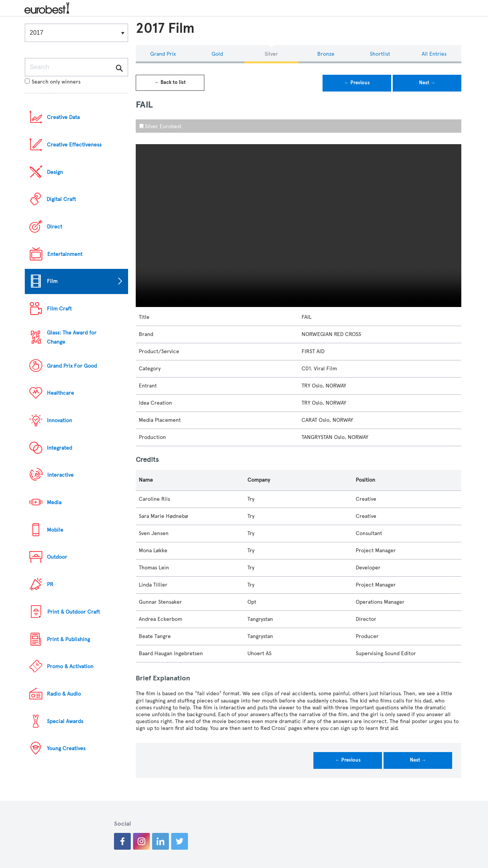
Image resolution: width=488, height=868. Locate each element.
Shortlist (380, 54)
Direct (55, 227)
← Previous (357, 83)
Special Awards (65, 721)
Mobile (55, 530)
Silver (271, 54)
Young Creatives (66, 748)
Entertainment (65, 254)
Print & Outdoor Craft (74, 612)
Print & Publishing (68, 639)
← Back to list (170, 82)
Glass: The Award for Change (72, 337)
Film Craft (59, 309)
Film (52, 281)
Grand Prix (163, 54)
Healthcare (60, 393)
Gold (217, 54)
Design (55, 172)
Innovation (59, 420)
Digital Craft (61, 199)
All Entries (434, 54)
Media (54, 502)
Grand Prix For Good (72, 366)
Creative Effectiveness (74, 145)
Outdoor (57, 557)
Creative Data (63, 117)
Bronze (326, 54)
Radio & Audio (64, 694)
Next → (427, 83)
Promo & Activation (70, 666)
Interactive (60, 475)
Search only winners (53, 82)
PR (50, 584)
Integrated (59, 448)
